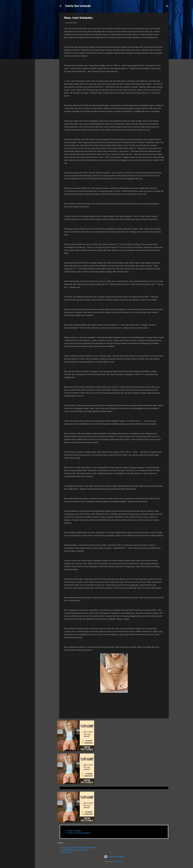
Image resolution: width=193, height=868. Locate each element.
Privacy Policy (68, 852)
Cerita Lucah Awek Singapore (79, 833)
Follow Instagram (74, 831)
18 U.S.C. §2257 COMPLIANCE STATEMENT (80, 848)
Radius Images (119, 862)
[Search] (167, 7)
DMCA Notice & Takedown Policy (75, 850)
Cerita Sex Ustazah (78, 6)
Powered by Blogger (114, 857)
